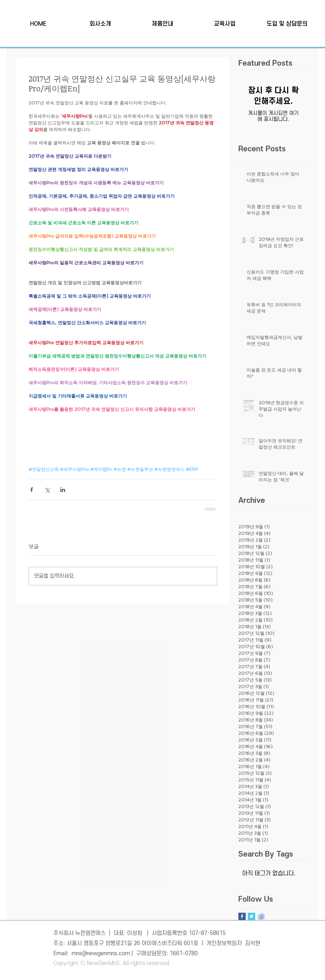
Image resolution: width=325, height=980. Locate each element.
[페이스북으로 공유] (32, 490)
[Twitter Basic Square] (252, 916)
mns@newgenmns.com (101, 954)
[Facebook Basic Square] (242, 916)
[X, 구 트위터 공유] (47, 490)
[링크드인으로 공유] (63, 490)
